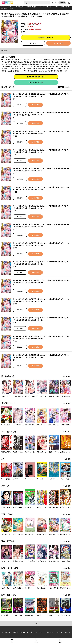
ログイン (55, 3)
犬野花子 (30, 24)
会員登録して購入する (46, 38)
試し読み (33, 43)
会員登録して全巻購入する (36, 77)
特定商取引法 (24, 632)
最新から (68, 87)
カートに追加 (58, 43)
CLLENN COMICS (35, 29)
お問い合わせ (50, 632)
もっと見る (67, 376)
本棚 (60, 642)
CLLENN (30, 27)
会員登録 (62, 3)
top (3, 7)
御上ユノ (38, 24)
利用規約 (15, 632)
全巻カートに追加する (36, 82)
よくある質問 (6, 632)
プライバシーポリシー (37, 632)
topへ (36, 623)
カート (36, 642)
